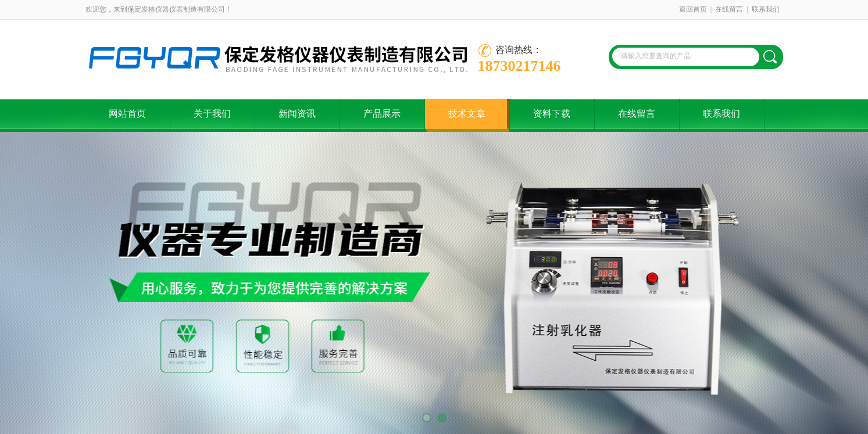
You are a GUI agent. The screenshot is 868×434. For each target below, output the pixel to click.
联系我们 (766, 9)
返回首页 (693, 9)
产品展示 (382, 114)
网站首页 (127, 114)
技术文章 (467, 114)
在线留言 (729, 9)
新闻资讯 (297, 114)
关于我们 (212, 114)
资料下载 (552, 114)
